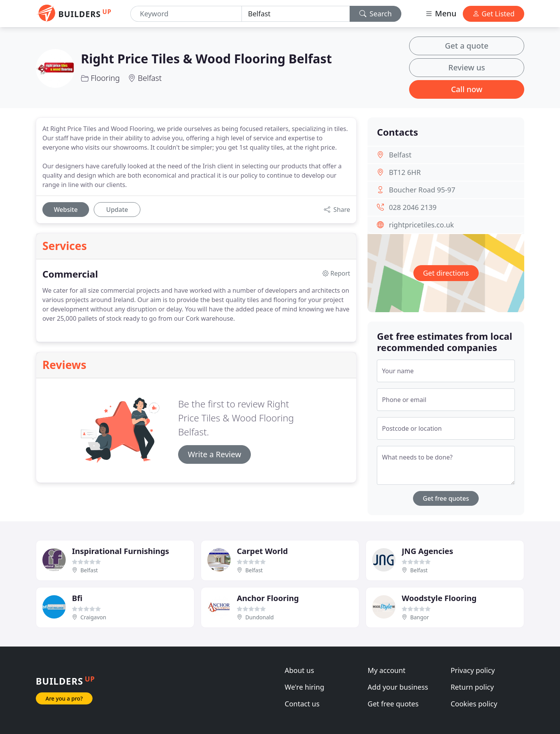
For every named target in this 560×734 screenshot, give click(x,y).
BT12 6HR (405, 172)
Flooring (105, 78)
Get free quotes (446, 498)
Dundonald (260, 617)
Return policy (472, 687)
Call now (467, 89)
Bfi (77, 598)
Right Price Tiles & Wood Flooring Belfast (206, 59)
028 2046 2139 (413, 207)
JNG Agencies (427, 551)
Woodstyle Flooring (439, 598)
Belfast (150, 78)
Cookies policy (474, 704)
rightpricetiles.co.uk (421, 225)
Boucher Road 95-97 (422, 190)
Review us (467, 67)
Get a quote (467, 46)
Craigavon (94, 617)
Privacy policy (473, 670)
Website (66, 210)
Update (117, 210)
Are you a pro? (64, 698)
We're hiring (304, 687)
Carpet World (262, 551)
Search (376, 14)
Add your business (398, 687)
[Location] (296, 14)
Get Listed (493, 14)
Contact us (302, 704)
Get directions (446, 273)
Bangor (420, 617)
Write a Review (214, 454)
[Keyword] (186, 14)
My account (386, 670)
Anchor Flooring (268, 598)
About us (299, 670)
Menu (441, 13)
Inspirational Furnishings (121, 551)
